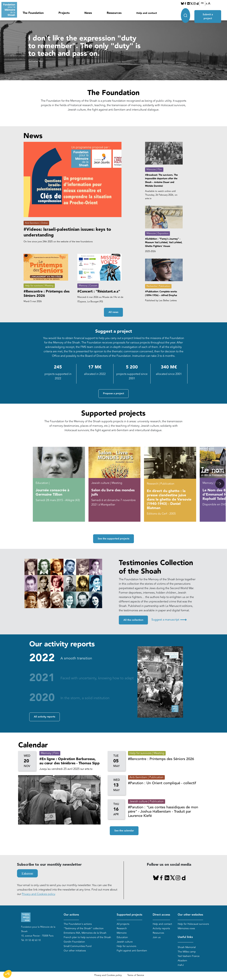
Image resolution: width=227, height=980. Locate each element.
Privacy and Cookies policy (39, 894)
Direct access (161, 915)
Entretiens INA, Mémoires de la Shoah (85, 933)
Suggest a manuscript (169, 620)
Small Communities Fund (78, 946)
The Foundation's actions (78, 924)
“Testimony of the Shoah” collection (84, 929)
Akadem (182, 961)
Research (122, 929)
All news (113, 312)
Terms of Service (136, 975)
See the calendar (124, 831)
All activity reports (45, 717)
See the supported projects (113, 539)
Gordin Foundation (74, 942)
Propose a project (113, 394)
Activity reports (161, 929)
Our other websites (190, 915)
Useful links (185, 937)
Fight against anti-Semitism (132, 951)
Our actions (71, 915)
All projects (123, 924)
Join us (157, 937)
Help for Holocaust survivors (193, 924)
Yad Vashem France (189, 956)
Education (122, 937)
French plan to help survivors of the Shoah (87, 937)
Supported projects (129, 915)
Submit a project (209, 13)
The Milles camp (187, 952)
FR (202, 3)
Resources (158, 933)
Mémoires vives (186, 929)
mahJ (181, 965)
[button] (220, 484)
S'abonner (27, 873)
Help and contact (147, 13)
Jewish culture (125, 942)
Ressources (114, 13)
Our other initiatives (75, 951)
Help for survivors (126, 946)
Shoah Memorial (187, 947)
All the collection (133, 620)
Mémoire (122, 933)
